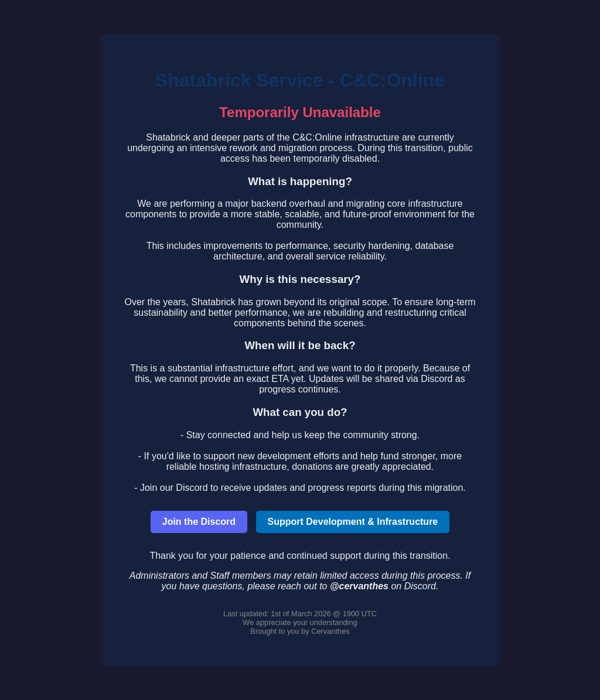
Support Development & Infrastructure (353, 522)
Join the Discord (199, 522)
